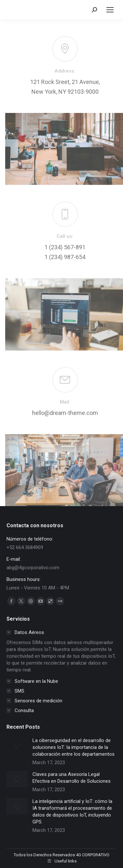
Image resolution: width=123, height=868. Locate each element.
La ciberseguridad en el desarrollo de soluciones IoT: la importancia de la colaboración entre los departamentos (74, 747)
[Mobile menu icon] (110, 10)
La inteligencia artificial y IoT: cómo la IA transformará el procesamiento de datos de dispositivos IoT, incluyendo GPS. (72, 812)
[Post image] (17, 745)
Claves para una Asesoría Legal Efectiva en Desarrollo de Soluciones (72, 778)
